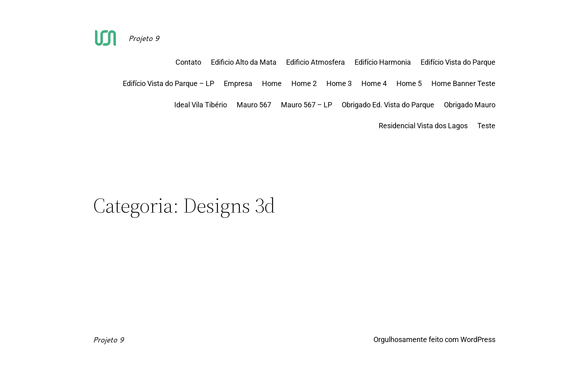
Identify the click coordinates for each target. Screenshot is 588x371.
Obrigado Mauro (470, 105)
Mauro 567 (254, 105)
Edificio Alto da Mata (244, 62)
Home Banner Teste (463, 83)
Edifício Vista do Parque (458, 62)
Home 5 (409, 83)
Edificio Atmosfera (316, 62)
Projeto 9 (144, 38)
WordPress (478, 339)
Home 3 (339, 83)
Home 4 (374, 83)
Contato (188, 62)
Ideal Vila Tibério (201, 105)
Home (272, 83)
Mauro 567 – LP (306, 105)
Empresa (238, 83)
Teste (486, 126)
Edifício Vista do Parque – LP (168, 83)
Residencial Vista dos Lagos (423, 126)
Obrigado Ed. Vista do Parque (388, 105)
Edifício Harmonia (383, 62)
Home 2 (304, 83)
